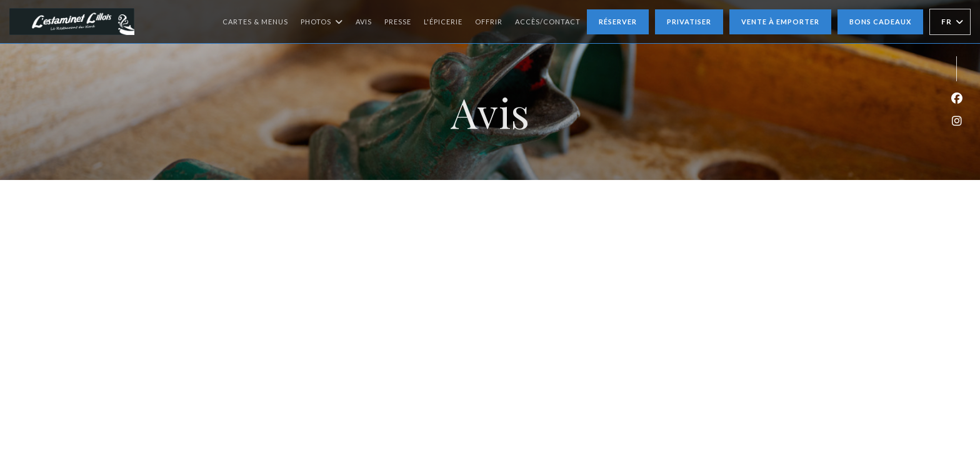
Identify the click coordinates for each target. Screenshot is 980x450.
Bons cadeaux (880, 22)
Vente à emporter (780, 22)
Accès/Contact (548, 22)
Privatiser (689, 22)
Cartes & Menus (255, 22)
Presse (398, 22)
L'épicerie (443, 20)
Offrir (489, 20)
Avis (364, 22)
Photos (322, 22)
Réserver (618, 22)
